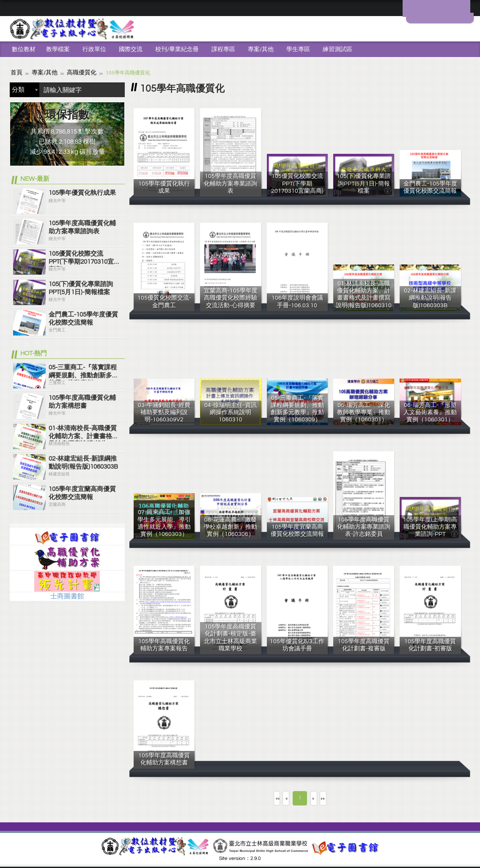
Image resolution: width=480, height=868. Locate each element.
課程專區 (223, 49)
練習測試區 (337, 49)
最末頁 (354, 797)
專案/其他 (261, 49)
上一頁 (277, 797)
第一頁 (246, 797)
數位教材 (24, 49)
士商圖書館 (67, 595)
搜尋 (116, 89)
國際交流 (131, 49)
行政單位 (94, 49)
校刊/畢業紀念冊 (177, 49)
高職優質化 (74, 72)
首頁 (16, 72)
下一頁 (323, 797)
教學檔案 (58, 49)
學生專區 (298, 49)
